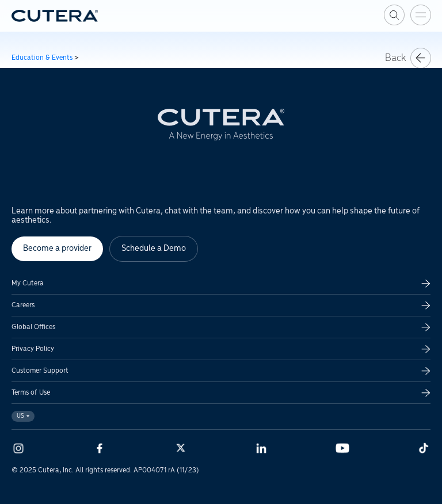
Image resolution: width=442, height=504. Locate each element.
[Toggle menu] (421, 15)
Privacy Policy (33, 349)
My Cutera (28, 283)
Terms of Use (31, 393)
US (23, 416)
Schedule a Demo (154, 249)
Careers (23, 305)
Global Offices (33, 327)
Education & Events (42, 58)
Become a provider (57, 249)
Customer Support (40, 371)
